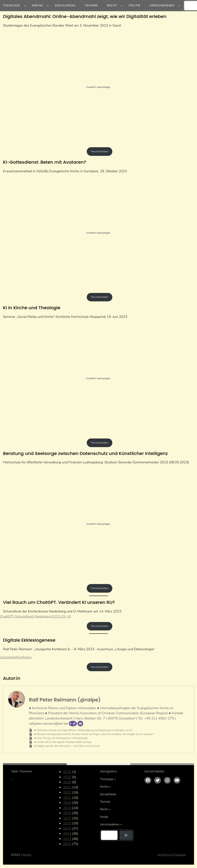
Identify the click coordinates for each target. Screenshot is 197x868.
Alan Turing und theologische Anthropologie (62, 738)
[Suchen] (126, 835)
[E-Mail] (80, 724)
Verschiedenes (162, 6)
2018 (67, 813)
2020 (67, 803)
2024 (67, 782)
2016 (67, 823)
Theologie (12, 6)
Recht (112, 6)
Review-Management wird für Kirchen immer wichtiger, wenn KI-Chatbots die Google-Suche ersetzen (95, 734)
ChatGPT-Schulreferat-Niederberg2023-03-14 (35, 616)
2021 (67, 798)
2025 (67, 777)
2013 (67, 839)
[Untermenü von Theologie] (25, 6)
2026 (67, 772)
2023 (67, 787)
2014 (67, 833)
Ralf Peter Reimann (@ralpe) (65, 700)
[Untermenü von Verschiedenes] (179, 6)
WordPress (164, 855)
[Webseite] (73, 724)
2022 (67, 792)
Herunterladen (100, 151)
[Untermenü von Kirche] (48, 6)
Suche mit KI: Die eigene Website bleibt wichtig (64, 742)
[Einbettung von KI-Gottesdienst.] (98, 233)
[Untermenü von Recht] (122, 6)
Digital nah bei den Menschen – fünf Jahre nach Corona (68, 746)
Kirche (38, 6)
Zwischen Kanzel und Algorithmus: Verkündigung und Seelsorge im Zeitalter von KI (84, 730)
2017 (67, 818)
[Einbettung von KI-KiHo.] (98, 378)
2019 (67, 808)
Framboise (180, 855)
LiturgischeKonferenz (16, 657)
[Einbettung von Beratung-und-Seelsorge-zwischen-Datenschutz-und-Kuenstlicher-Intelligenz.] (98, 524)
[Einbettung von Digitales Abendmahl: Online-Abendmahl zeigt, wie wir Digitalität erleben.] (98, 87)
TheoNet (26, 855)
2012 (67, 844)
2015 (67, 828)
